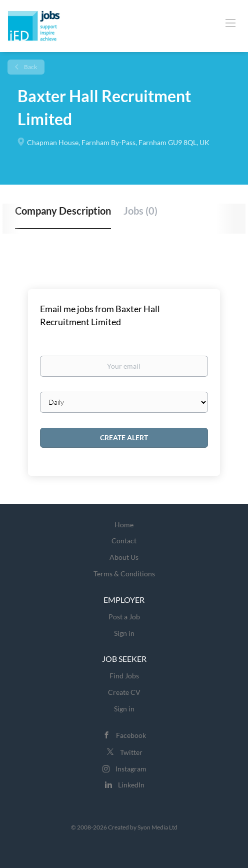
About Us (124, 557)
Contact (124, 541)
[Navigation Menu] (230, 23)
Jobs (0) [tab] (140, 211)
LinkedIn (131, 785)
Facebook (131, 735)
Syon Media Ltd (157, 827)
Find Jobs (124, 676)
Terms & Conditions (124, 574)
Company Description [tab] (63, 211)
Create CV (124, 692)
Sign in (124, 633)
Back (30, 67)
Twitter (131, 752)
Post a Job (124, 617)
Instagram (131, 769)
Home (124, 525)
